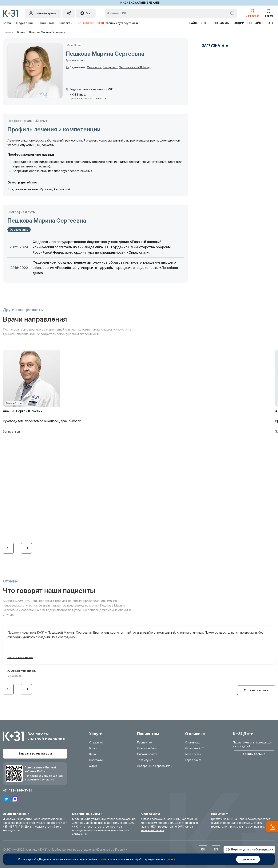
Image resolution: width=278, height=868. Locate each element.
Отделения (24, 23)
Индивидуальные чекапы (140, 3)
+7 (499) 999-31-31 (91, 23)
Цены (93, 754)
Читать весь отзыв (20, 657)
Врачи (7, 23)
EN (216, 849)
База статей (193, 754)
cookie (102, 859)
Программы (220, 23)
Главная (8, 32)
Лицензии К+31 (195, 748)
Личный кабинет (148, 748)
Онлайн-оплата (261, 23)
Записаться (11, 431)
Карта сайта (193, 760)
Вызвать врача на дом (35, 753)
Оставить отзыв (256, 690)
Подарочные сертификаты (155, 766)
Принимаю (248, 859)
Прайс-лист (197, 23)
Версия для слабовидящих (249, 849)
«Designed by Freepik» (111, 849)
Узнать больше (254, 754)
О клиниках (192, 742)
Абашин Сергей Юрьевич (23, 411)
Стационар (110, 67)
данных (172, 859)
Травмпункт (145, 760)
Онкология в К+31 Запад (135, 67)
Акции (239, 23)
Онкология (94, 67)
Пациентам (46, 23)
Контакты (66, 23)
